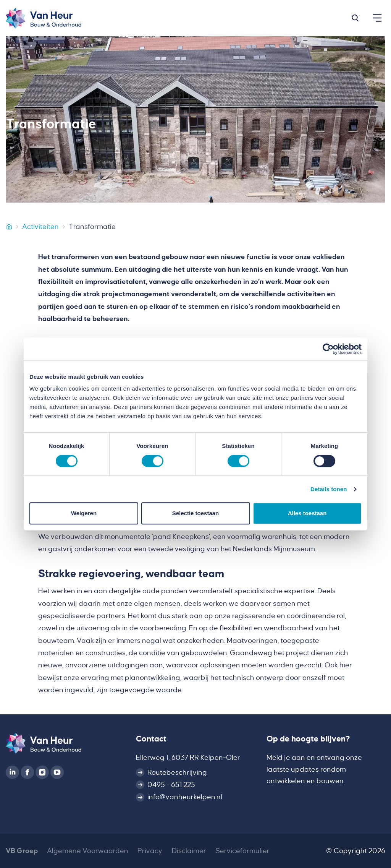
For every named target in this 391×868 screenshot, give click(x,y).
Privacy (150, 851)
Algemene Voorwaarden (88, 851)
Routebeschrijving (177, 772)
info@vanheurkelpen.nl (185, 797)
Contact (151, 739)
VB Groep (22, 851)
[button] (355, 18)
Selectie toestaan (196, 513)
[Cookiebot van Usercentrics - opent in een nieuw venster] (328, 349)
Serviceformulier (242, 851)
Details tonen (329, 489)
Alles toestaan (307, 513)
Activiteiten (40, 227)
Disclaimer (189, 851)
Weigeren (84, 513)
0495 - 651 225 (171, 785)
